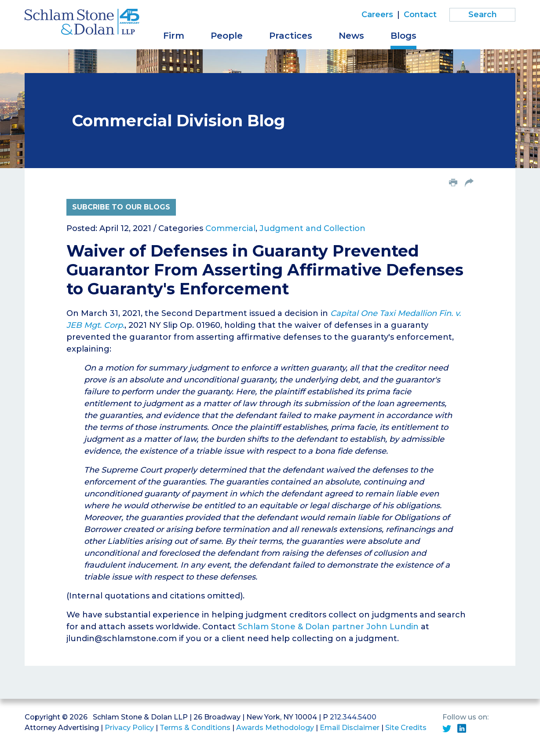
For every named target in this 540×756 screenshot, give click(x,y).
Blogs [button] (403, 36)
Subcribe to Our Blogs (121, 207)
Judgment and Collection (312, 228)
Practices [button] (291, 36)
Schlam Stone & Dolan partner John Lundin (328, 627)
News (351, 36)
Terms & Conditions (195, 728)
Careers (377, 15)
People (227, 36)
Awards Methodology (275, 728)
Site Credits (406, 728)
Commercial (230, 228)
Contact (420, 15)
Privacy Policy (129, 728)
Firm (174, 36)
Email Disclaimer (350, 728)
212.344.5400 (353, 717)
